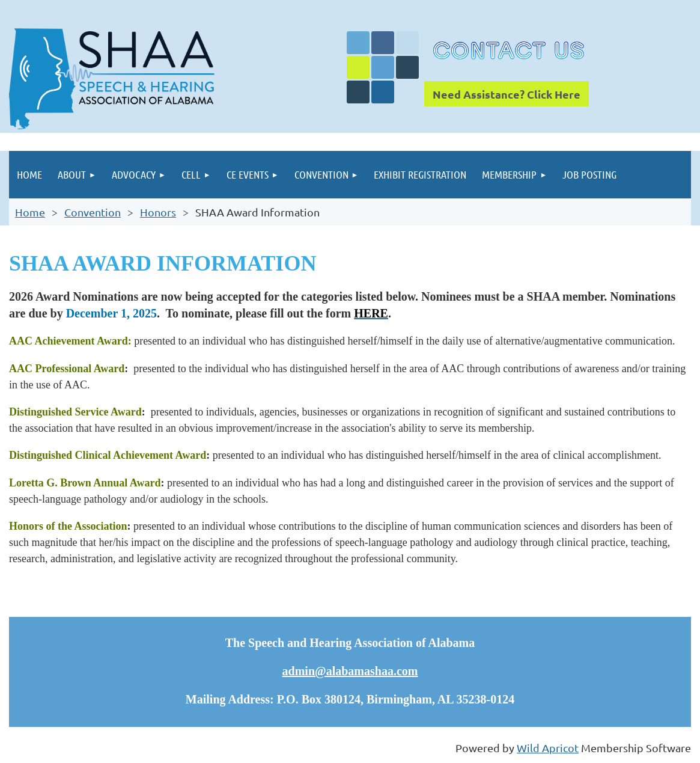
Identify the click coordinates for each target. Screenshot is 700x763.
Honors (158, 212)
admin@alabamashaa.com (350, 671)
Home (30, 212)
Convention (93, 212)
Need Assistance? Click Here (507, 94)
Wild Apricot (548, 748)
